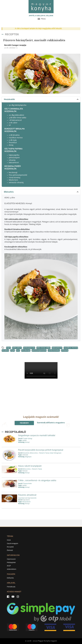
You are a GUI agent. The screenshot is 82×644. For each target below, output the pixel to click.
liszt (18, 350)
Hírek (9, 540)
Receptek (10, 547)
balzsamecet (57, 348)
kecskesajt (26, 350)
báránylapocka (29, 348)
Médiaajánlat (11, 563)
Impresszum (11, 559)
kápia (8, 348)
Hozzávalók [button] (41, 99)
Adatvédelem (12, 569)
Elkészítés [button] (41, 192)
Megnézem (24, 423)
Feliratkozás (11, 587)
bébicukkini (17, 348)
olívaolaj (65, 350)
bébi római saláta (43, 348)
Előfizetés (10, 578)
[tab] (41, 100)
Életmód (10, 550)
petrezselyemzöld (39, 350)
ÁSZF (9, 566)
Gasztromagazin (13, 544)
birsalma (5, 350)
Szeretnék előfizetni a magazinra (51, 423)
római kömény (54, 350)
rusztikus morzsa (71, 348)
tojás (13, 350)
